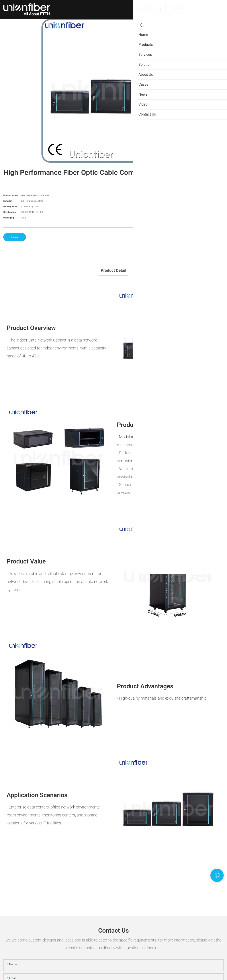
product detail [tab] (114, 270)
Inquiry (15, 237)
